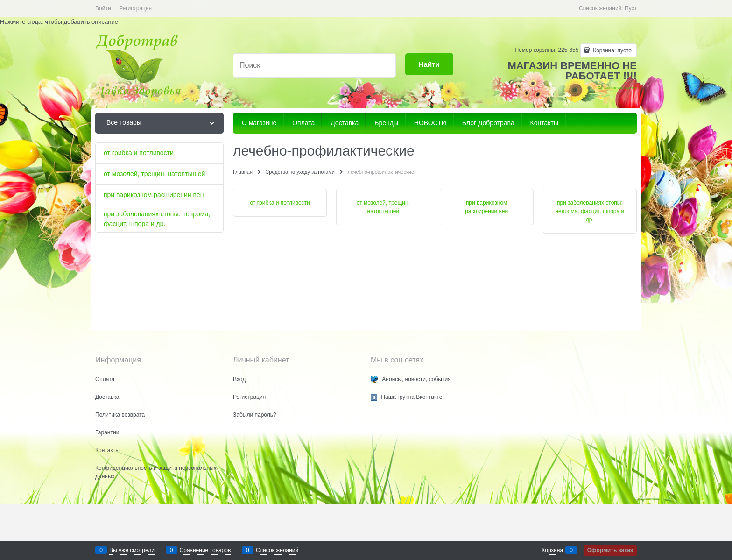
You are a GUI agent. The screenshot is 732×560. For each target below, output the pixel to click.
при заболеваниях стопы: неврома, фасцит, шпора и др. (590, 211)
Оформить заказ (610, 550)
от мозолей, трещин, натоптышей (383, 207)
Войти (103, 8)
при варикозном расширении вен (486, 207)
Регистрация (135, 8)
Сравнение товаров (205, 550)
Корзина (552, 550)
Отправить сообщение (617, 88)
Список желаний (277, 550)
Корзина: (612, 50)
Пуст (631, 8)
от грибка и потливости (280, 203)
